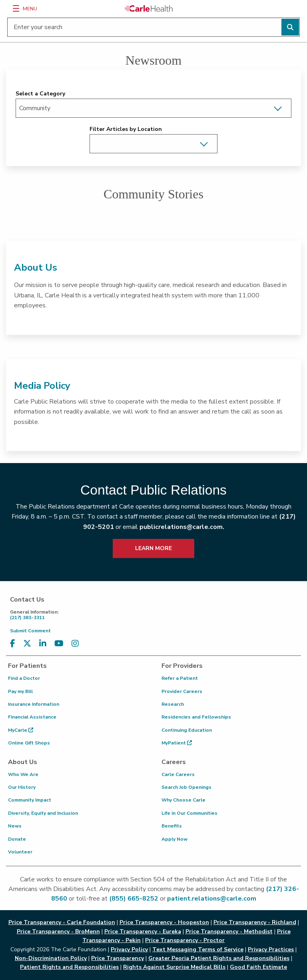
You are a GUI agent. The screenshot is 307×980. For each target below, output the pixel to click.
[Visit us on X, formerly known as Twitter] (27, 644)
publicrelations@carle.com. (182, 527)
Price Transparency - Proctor (185, 940)
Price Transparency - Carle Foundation (62, 922)
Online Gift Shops (29, 743)
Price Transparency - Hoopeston (164, 922)
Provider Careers (182, 691)
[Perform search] (290, 27)
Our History (22, 787)
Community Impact (30, 800)
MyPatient (177, 743)
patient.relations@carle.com (212, 899)
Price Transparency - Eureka (143, 931)
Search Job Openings (186, 787)
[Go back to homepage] (149, 8)
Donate (17, 839)
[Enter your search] (153, 27)
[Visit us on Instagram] (75, 644)
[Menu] (16, 8)
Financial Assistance (32, 717)
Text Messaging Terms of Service (198, 949)
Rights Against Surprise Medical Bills (174, 967)
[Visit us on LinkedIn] (43, 644)
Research (173, 704)
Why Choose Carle (183, 800)
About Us (36, 267)
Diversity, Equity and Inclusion (43, 813)
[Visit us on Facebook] (13, 644)
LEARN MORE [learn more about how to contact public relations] (153, 548)
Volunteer (20, 852)
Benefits (172, 826)
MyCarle (21, 730)
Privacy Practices (271, 949)
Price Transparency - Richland (255, 922)
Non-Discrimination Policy (51, 958)
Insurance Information (34, 704)
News (15, 826)
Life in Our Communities (189, 813)
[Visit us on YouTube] (59, 644)
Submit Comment (30, 631)
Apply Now (174, 839)
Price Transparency (118, 958)
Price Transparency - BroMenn (58, 931)
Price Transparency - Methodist (229, 931)
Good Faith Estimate (258, 967)
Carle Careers (178, 774)
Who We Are (23, 774)
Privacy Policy (129, 949)
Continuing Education (187, 730)
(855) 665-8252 (134, 899)
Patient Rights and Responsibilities (69, 967)
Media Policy (42, 386)
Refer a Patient (180, 678)
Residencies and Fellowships (196, 717)
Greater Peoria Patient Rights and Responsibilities (219, 958)
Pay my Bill (20, 691)
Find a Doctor (24, 678)
